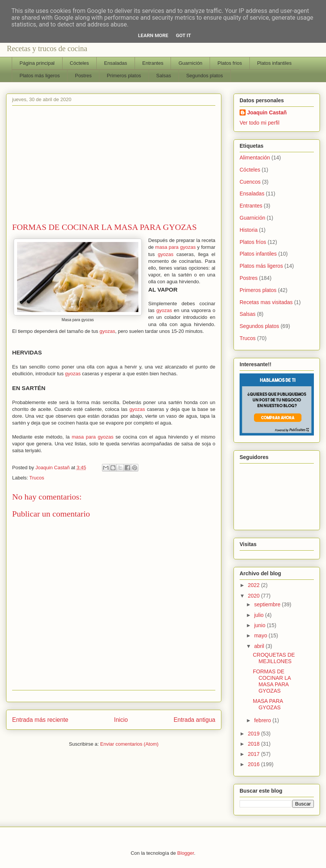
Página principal (37, 63)
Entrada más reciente (40, 720)
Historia (248, 230)
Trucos (37, 478)
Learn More (153, 35)
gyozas (165, 254)
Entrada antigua (194, 720)
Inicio (121, 720)
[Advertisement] (114, 165)
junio (260, 625)
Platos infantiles (274, 63)
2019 (255, 734)
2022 (255, 585)
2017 (255, 754)
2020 (255, 596)
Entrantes (153, 63)
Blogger (186, 853)
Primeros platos (124, 76)
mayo (261, 635)
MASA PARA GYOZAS (268, 704)
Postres (83, 76)
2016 (255, 764)
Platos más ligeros (40, 76)
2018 (255, 744)
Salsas (164, 76)
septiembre (268, 604)
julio (259, 615)
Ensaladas (116, 63)
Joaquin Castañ (267, 112)
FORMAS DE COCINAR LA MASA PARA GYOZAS (272, 681)
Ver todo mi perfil (259, 123)
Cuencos (250, 182)
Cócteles (79, 63)
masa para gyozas (175, 247)
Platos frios (230, 63)
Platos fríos (253, 242)
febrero (263, 720)
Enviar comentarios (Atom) (129, 744)
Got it (183, 35)
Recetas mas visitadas (266, 302)
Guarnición (190, 63)
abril (260, 646)
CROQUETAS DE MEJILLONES (274, 658)
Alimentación (255, 158)
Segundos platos (205, 76)
